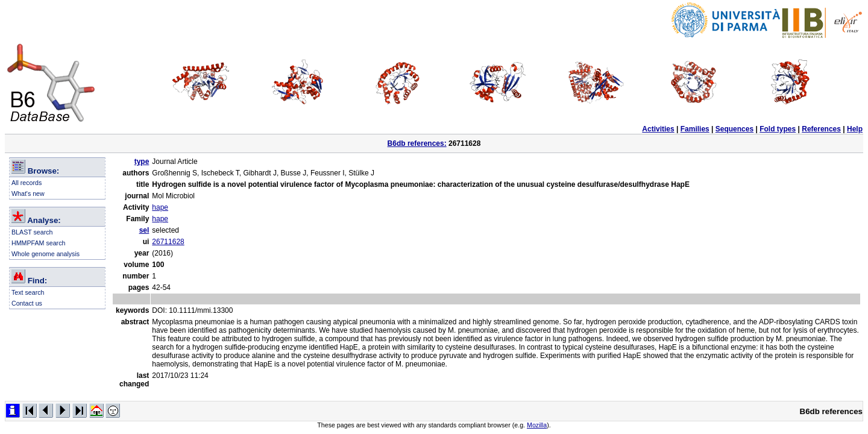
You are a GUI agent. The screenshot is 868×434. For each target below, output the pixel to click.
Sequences (734, 129)
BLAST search (32, 232)
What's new (28, 193)
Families (695, 129)
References (821, 129)
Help (855, 129)
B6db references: (417, 143)
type (142, 162)
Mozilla (537, 425)
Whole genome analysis (46, 254)
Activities (658, 129)
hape (160, 207)
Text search (28, 292)
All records (27, 183)
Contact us (27, 303)
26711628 (168, 242)
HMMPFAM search (38, 243)
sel (144, 230)
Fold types (778, 129)
